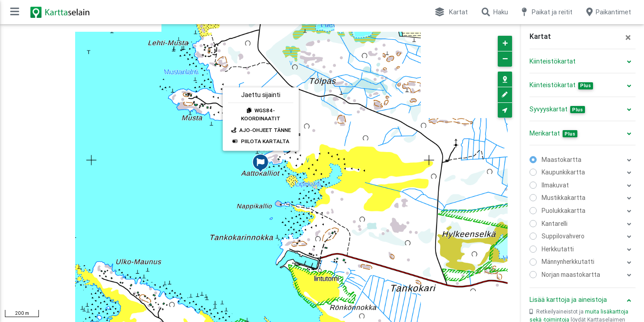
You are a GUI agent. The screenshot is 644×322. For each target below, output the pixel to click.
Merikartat (553, 133)
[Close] (628, 38)
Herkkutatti (558, 249)
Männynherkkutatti (568, 262)
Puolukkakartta (563, 211)
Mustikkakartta (563, 198)
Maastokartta (561, 160)
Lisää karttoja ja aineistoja (568, 300)
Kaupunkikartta (563, 172)
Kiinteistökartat (553, 61)
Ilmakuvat (555, 185)
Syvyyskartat (557, 109)
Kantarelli (555, 224)
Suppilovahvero (563, 236)
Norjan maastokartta (571, 275)
